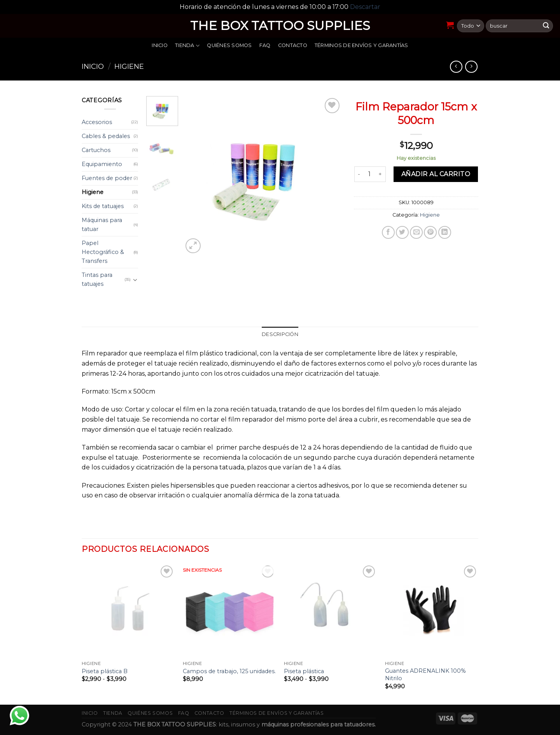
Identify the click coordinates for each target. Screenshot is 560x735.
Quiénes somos (229, 45)
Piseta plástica (304, 671)
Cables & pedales (106, 136)
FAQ (265, 45)
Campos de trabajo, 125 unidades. (229, 671)
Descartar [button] (365, 7)
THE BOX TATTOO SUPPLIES (280, 26)
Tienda (187, 46)
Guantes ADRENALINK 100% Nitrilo (425, 675)
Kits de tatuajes (103, 206)
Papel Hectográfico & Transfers (103, 252)
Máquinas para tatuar (102, 225)
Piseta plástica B (105, 671)
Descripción (280, 334)
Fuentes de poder (107, 178)
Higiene (129, 66)
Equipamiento (102, 164)
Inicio (160, 45)
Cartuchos (96, 150)
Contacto (293, 45)
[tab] (280, 334)
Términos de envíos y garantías (361, 45)
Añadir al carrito (436, 174)
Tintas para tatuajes (97, 279)
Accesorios (97, 122)
